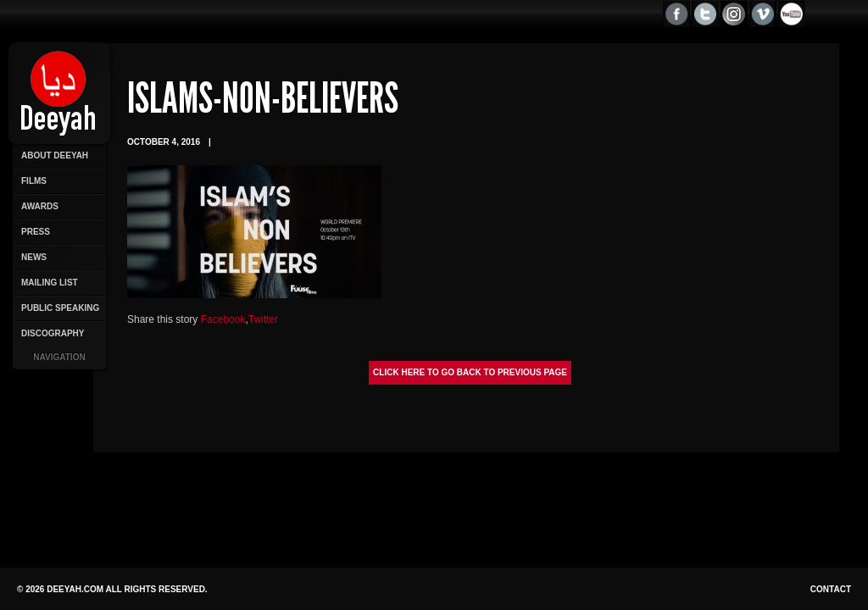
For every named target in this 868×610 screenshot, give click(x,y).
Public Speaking (60, 308)
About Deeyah (55, 155)
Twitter (263, 319)
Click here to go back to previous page (470, 372)
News (34, 257)
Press (36, 232)
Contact (831, 589)
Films (34, 181)
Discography (53, 333)
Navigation (59, 357)
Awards (40, 206)
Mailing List (50, 283)
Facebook (223, 319)
